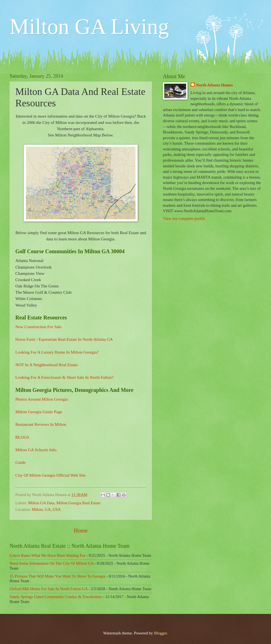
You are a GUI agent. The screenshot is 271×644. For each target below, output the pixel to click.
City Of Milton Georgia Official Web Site (51, 475)
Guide (21, 462)
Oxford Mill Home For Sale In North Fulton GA (49, 589)
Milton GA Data (41, 503)
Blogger (161, 633)
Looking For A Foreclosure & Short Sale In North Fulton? (64, 377)
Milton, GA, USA (46, 509)
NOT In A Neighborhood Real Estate (47, 365)
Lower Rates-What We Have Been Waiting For (47, 555)
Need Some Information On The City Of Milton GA (51, 563)
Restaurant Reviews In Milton (41, 424)
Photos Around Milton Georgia (41, 399)
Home (81, 531)
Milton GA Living (89, 27)
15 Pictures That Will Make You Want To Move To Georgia (57, 576)
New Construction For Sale (38, 327)
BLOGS (22, 437)
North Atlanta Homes (214, 85)
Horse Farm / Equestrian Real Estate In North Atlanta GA (64, 339)
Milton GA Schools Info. (36, 450)
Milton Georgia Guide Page (39, 412)
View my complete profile (184, 218)
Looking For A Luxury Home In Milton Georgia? (57, 352)
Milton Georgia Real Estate (78, 503)
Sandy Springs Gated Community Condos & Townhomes (56, 597)
